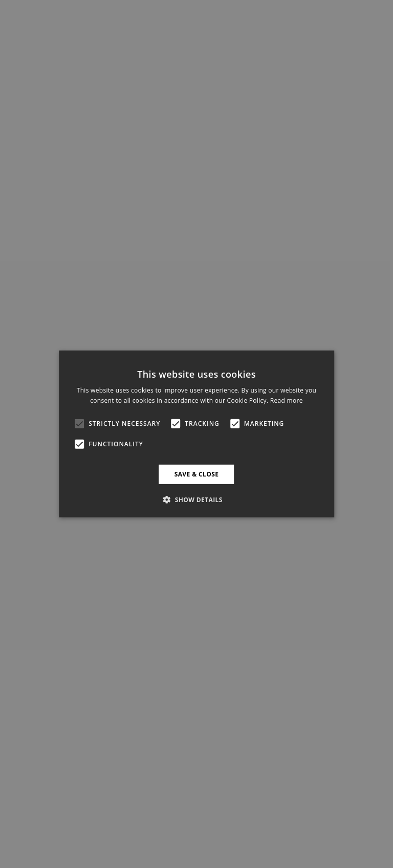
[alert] (196, 434)
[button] (196, 500)
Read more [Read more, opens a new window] (287, 400)
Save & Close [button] (197, 474)
